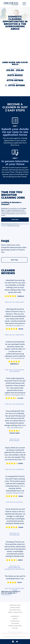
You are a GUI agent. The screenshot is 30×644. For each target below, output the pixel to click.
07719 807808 (15, 80)
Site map (15, 628)
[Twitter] (17, 642)
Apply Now (15, 220)
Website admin (15, 608)
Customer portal (15, 610)
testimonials (9, 594)
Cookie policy (15, 621)
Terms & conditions (15, 626)
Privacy (15, 619)
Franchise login (15, 605)
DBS (11, 636)
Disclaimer (15, 623)
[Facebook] (13, 642)
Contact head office (15, 612)
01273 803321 (15, 75)
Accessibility (15, 616)
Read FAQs (14, 260)
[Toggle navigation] (24, 4)
